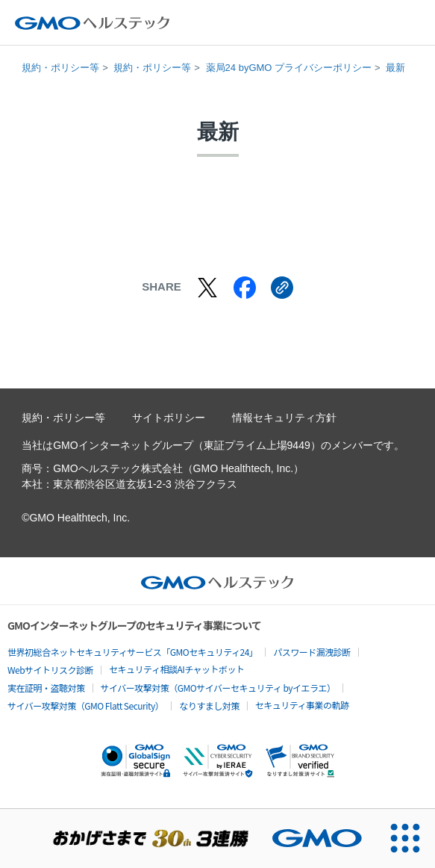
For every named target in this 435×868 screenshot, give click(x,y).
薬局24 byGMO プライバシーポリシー (289, 68)
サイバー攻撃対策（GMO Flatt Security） (85, 706)
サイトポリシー (169, 418)
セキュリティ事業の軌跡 (302, 705)
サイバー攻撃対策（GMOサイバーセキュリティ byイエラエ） (218, 688)
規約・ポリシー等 (60, 68)
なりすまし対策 (209, 706)
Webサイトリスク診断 (50, 670)
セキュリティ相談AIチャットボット (176, 669)
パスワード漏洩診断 (312, 652)
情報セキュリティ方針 (284, 418)
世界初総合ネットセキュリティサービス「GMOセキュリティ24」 (132, 652)
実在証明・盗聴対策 (46, 688)
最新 (395, 68)
